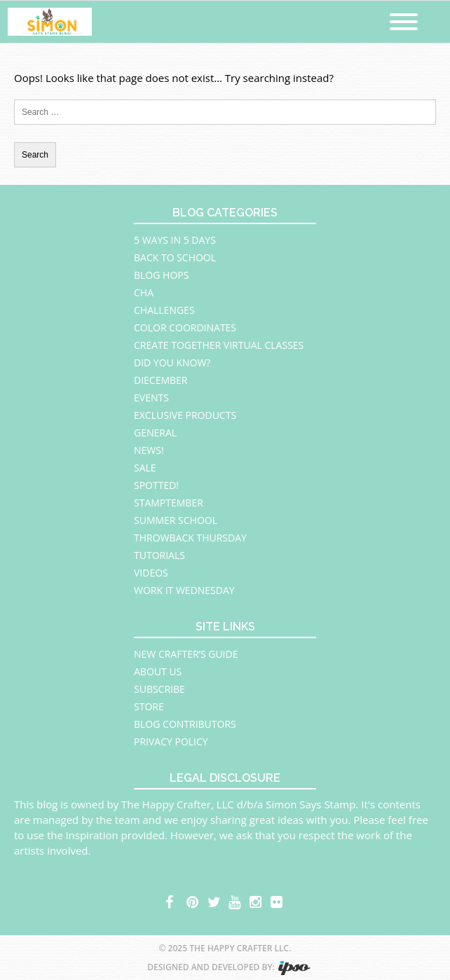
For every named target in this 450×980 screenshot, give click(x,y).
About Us (158, 671)
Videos (151, 573)
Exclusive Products (185, 415)
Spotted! (156, 485)
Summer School (176, 520)
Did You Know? (172, 363)
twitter (214, 900)
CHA (144, 292)
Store (149, 706)
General (155, 433)
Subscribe (159, 689)
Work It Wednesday (184, 590)
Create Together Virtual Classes (219, 345)
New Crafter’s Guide (186, 654)
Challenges (164, 310)
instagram (257, 900)
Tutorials (159, 555)
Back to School (175, 257)
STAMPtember (169, 503)
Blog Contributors (185, 724)
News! (149, 450)
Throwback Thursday (190, 538)
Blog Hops (161, 275)
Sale (145, 468)
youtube (236, 900)
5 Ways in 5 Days (175, 240)
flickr (278, 900)
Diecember (161, 380)
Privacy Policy (171, 741)
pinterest (193, 900)
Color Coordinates (185, 327)
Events (151, 398)
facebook (172, 900)
